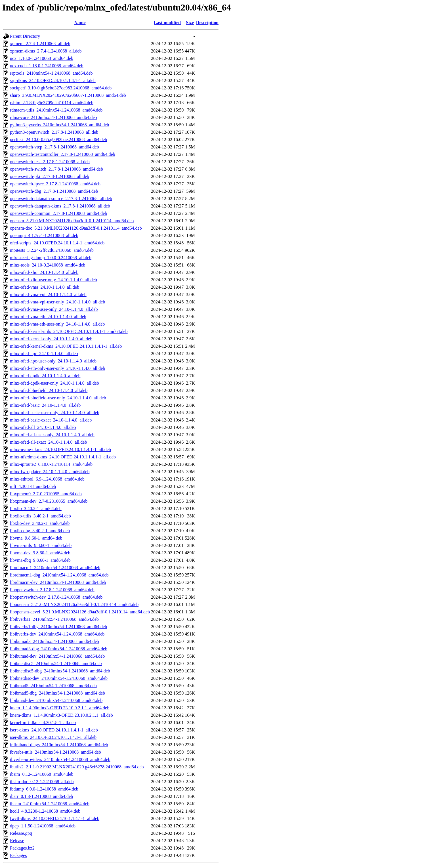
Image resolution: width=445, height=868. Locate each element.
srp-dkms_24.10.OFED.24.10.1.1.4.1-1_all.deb (53, 80)
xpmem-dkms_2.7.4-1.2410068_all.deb (46, 51)
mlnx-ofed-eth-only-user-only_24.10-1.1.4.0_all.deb (57, 368)
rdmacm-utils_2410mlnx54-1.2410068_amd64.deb (56, 110)
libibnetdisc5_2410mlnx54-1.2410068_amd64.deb (56, 663)
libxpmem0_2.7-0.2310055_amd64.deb (46, 494)
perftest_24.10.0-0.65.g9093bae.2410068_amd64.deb (58, 140)
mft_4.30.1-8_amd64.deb (33, 486)
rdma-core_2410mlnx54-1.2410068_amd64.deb (53, 117)
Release (17, 841)
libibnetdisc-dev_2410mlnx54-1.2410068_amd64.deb (59, 678)
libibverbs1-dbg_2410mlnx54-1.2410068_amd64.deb (58, 627)
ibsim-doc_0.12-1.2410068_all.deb (42, 782)
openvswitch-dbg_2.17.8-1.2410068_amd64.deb (54, 191)
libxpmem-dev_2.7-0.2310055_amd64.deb (49, 501)
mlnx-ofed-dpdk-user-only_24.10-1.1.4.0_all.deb (54, 383)
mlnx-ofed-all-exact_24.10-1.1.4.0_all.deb (48, 442)
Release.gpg (21, 833)
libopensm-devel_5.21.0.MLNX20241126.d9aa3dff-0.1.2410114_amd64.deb (80, 612)
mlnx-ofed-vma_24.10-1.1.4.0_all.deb (45, 287)
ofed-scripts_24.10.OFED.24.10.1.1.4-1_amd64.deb (57, 243)
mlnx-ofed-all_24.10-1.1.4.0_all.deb (43, 427)
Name (80, 23)
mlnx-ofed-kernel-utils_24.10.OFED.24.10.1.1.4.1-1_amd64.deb (69, 331)
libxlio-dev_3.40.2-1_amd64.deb (40, 523)
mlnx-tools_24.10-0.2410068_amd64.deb (48, 265)
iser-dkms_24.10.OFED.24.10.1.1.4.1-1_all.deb (53, 737)
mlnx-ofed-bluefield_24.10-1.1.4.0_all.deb (49, 390)
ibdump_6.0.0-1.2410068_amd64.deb (44, 789)
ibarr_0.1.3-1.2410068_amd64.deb (41, 796)
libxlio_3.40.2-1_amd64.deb (36, 509)
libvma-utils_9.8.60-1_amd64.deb (41, 545)
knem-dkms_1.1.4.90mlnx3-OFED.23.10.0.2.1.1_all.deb (61, 715)
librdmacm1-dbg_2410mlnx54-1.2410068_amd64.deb (59, 575)
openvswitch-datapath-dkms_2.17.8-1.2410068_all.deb (60, 206)
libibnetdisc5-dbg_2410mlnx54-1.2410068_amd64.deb (60, 671)
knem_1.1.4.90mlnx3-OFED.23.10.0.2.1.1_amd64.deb (60, 708)
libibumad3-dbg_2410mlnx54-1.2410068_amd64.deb (59, 649)
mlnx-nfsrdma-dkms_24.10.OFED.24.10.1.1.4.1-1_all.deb (63, 457)
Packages (18, 855)
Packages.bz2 (22, 848)
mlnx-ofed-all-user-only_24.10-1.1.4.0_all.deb (52, 435)
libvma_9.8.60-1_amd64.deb (36, 538)
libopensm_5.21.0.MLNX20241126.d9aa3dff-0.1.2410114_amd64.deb (74, 604)
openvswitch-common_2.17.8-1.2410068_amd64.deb (58, 213)
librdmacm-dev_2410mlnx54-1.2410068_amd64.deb (58, 582)
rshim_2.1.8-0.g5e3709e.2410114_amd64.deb (52, 103)
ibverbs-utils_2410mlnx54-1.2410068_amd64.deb (55, 752)
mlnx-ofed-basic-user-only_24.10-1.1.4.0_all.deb (55, 413)
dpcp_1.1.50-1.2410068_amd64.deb (43, 826)
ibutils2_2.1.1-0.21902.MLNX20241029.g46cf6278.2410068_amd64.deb (77, 767)
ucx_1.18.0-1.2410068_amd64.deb (42, 58)
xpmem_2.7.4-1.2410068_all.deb (40, 44)
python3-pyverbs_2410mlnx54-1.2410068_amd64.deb (59, 125)
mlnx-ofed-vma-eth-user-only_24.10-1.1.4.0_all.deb (57, 324)
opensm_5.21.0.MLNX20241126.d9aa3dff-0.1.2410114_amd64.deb (72, 221)
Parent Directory (25, 36)
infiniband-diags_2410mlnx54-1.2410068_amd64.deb (59, 745)
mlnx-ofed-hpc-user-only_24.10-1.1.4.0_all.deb (53, 361)
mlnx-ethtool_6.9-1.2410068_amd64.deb (47, 479)
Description (207, 23)
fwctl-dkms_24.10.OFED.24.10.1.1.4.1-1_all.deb (55, 818)
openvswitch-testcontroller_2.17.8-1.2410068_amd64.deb (63, 154)
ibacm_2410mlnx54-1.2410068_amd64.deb (50, 804)
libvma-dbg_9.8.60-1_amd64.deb (40, 560)
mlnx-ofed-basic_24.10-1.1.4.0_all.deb (45, 405)
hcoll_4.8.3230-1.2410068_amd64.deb (45, 811)
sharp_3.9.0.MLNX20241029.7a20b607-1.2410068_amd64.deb (68, 95)
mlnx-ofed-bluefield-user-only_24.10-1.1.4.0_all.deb (58, 398)
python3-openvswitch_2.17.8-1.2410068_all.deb (54, 132)
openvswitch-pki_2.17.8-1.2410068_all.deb (50, 176)
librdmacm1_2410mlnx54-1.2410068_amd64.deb (55, 568)
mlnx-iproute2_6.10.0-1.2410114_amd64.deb (51, 464)
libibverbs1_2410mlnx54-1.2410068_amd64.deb (54, 619)
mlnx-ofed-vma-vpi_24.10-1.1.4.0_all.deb (48, 294)
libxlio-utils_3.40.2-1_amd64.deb (40, 516)
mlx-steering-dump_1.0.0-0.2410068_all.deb (51, 258)
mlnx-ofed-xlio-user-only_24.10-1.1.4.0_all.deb (53, 280)
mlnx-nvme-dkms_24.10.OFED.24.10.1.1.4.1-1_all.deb (60, 449)
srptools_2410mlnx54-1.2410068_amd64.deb (51, 73)
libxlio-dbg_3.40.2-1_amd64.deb (40, 531)
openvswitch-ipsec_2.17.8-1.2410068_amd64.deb (55, 184)
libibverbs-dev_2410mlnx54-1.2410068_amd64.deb (57, 634)
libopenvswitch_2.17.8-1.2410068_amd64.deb (52, 590)
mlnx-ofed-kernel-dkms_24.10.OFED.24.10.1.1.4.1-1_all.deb (66, 346)
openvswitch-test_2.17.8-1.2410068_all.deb (50, 162)
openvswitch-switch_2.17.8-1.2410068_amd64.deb (56, 169)
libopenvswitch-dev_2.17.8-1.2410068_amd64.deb (56, 597)
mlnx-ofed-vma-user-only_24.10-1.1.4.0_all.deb (54, 309)
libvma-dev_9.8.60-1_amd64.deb (40, 553)
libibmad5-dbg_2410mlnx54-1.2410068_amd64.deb (57, 693)
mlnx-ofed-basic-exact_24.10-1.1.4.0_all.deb (51, 420)
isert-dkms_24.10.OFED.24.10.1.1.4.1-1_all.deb (54, 730)
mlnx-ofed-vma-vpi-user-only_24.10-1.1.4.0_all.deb (57, 302)
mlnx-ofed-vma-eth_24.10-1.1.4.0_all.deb (48, 317)
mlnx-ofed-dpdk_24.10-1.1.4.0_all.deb (45, 376)
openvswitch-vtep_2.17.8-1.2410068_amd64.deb (54, 147)
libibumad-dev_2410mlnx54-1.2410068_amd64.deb (57, 656)
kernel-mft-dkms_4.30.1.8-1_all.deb (43, 723)
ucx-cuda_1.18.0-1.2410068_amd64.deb (47, 66)
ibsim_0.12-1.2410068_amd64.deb (42, 774)
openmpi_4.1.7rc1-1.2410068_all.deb (44, 235)
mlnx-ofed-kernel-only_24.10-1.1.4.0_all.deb (51, 339)
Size (190, 23)
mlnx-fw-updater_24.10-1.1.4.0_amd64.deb (50, 472)
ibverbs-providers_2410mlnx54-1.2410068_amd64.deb (60, 759)
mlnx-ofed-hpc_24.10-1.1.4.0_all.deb (44, 354)
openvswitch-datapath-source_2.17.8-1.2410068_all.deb (61, 199)
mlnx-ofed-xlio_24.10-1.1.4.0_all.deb (44, 272)
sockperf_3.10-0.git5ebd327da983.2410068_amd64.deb (61, 88)
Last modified (167, 23)
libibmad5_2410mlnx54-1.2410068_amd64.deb (53, 686)
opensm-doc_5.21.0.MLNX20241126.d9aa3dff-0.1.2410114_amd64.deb (76, 228)
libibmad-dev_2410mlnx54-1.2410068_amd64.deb (56, 700)
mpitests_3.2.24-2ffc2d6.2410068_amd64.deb (52, 250)
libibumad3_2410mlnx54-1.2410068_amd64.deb (54, 641)
